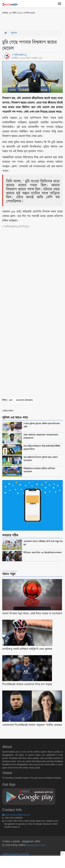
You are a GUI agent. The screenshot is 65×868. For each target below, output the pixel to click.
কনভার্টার (25, 854)
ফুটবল (14, 33)
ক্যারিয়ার (6, 854)
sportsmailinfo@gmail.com (16, 815)
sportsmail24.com (35, 845)
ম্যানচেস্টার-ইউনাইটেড (25, 400)
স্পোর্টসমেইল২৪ (19, 55)
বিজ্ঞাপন (15, 854)
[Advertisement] (27, 22)
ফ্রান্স (11, 400)
